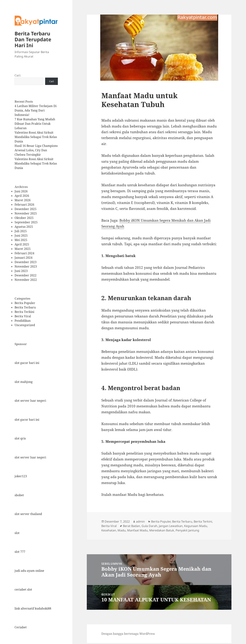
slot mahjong (24, 382)
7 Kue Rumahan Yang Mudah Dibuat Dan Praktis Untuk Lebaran (35, 124)
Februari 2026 (24, 205)
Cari (18, 75)
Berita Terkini (24, 312)
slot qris (20, 438)
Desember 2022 (26, 275)
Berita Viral (23, 316)
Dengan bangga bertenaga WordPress (128, 634)
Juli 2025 (21, 231)
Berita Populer (25, 303)
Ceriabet (21, 627)
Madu (122, 530)
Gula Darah (149, 526)
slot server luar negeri (30, 401)
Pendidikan (23, 321)
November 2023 (26, 266)
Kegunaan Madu (196, 526)
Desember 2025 (26, 209)
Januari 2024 (23, 258)
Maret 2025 (23, 249)
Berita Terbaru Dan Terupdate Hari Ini (33, 39)
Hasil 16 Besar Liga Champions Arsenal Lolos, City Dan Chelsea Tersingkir (36, 150)
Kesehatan (109, 530)
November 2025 (26, 213)
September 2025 (26, 222)
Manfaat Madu (137, 530)
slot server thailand (28, 514)
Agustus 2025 (24, 227)
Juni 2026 (21, 191)
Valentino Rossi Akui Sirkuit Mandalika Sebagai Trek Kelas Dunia (36, 137)
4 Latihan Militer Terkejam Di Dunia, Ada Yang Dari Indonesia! (36, 110)
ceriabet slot (23, 589)
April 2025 (22, 244)
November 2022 (26, 280)
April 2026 (22, 196)
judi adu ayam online (29, 571)
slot (17, 533)
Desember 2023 (26, 262)
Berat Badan (131, 526)
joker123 (21, 476)
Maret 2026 (23, 200)
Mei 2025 (21, 240)
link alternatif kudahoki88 (33, 608)
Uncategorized (25, 325)
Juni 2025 (21, 235)
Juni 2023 (21, 271)
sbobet (19, 495)
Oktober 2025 (24, 218)
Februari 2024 (24, 253)
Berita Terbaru (25, 307)
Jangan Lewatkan (171, 526)
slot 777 (20, 552)
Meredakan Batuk (162, 530)
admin (140, 521)
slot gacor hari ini (27, 363)
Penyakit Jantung (187, 530)
